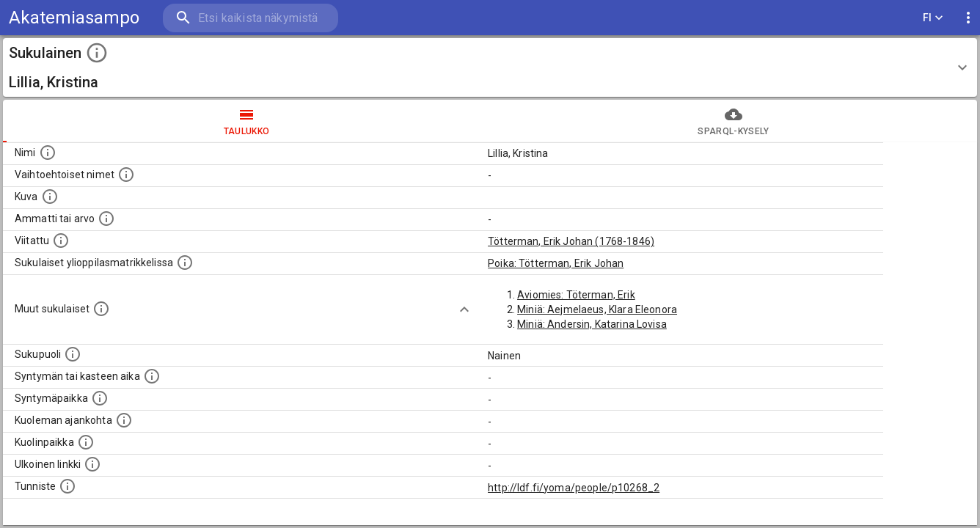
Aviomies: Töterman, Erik (576, 295)
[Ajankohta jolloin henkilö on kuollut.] (124, 420)
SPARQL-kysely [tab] (734, 121)
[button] (490, 67)
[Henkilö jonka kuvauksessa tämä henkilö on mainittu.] (61, 241)
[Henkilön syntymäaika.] (152, 376)
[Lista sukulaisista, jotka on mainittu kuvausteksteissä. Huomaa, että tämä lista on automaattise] (101, 309)
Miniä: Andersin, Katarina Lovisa (592, 324)
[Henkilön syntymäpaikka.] (100, 398)
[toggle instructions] (97, 53)
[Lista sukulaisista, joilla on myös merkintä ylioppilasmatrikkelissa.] (185, 263)
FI (933, 18)
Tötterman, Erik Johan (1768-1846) (571, 241)
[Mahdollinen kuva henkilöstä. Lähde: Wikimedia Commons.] (50, 197)
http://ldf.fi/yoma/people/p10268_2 (574, 488)
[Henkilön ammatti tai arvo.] (106, 219)
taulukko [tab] (246, 121)
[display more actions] (968, 18)
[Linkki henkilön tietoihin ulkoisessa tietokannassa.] (92, 464)
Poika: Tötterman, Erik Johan (556, 263)
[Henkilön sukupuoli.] (73, 354)
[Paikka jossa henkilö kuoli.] (86, 442)
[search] (249, 18)
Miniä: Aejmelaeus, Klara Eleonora (597, 309)
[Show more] (464, 309)
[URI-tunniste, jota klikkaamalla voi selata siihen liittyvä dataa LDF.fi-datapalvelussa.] (67, 486)
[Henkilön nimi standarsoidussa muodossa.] (48, 153)
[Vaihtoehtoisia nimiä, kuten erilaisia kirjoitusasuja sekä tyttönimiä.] (126, 175)
